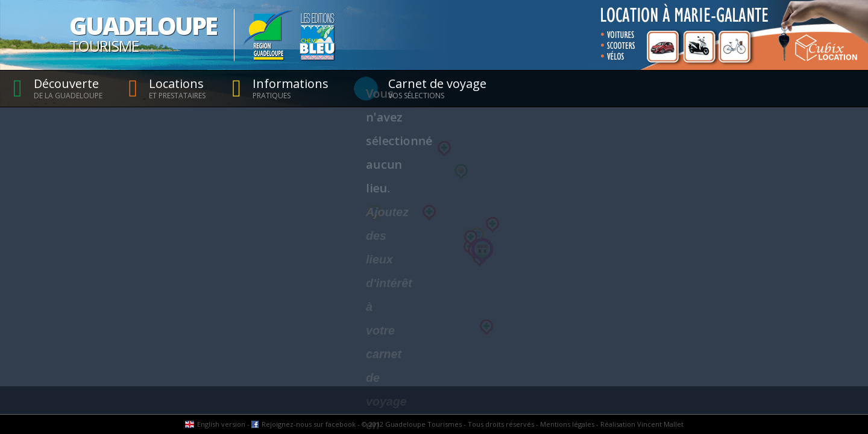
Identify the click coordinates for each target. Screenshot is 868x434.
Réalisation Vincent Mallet (642, 424)
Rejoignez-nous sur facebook (309, 424)
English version (221, 424)
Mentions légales (567, 424)
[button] (375, 213)
